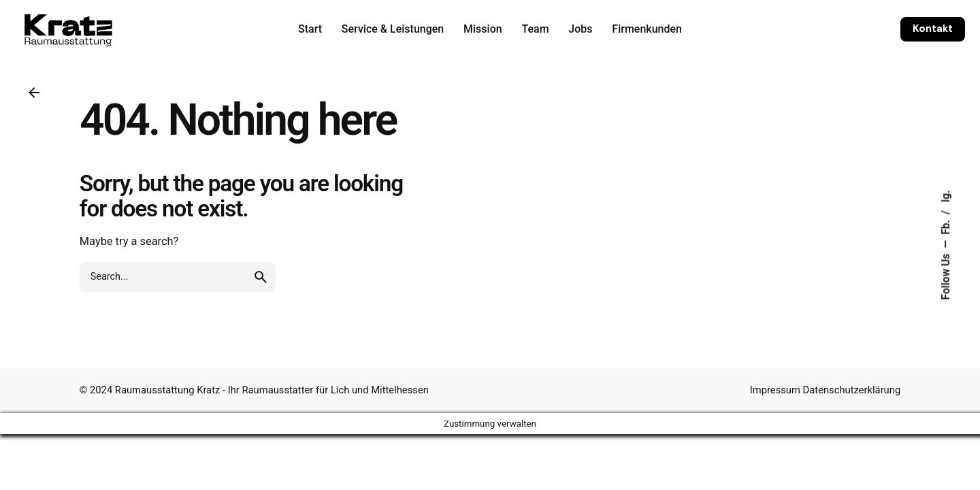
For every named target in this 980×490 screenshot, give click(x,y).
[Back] (34, 93)
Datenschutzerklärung (852, 390)
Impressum (777, 390)
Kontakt (933, 29)
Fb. (946, 226)
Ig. (946, 196)
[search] (261, 277)
